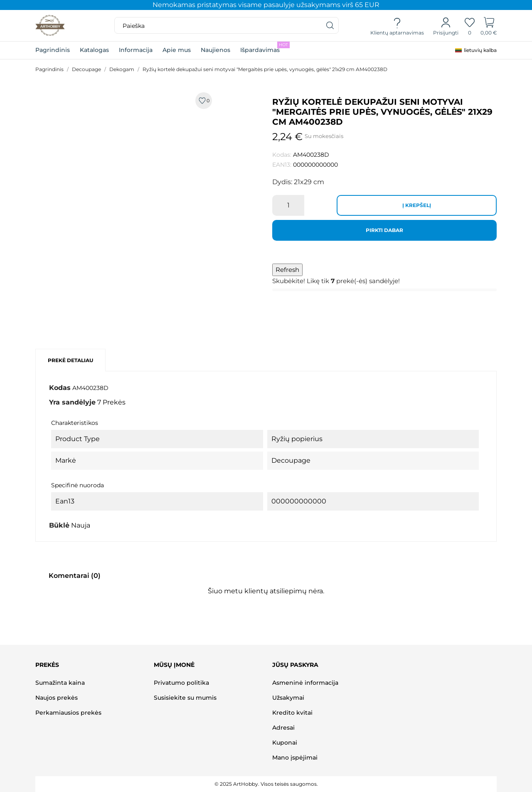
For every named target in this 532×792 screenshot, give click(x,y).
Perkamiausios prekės (68, 713)
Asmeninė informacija (305, 683)
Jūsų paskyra (295, 665)
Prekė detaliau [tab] (70, 360)
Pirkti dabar (384, 230)
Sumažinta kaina (60, 683)
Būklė (59, 525)
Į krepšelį (417, 205)
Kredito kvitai (292, 713)
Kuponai (285, 743)
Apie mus (177, 50)
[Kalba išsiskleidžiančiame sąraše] (476, 50)
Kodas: (282, 155)
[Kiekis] (288, 205)
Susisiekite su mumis (185, 698)
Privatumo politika (181, 683)
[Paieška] (330, 25)
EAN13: (282, 165)
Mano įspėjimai (295, 757)
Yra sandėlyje (72, 402)
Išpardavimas (265, 48)
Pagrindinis (53, 50)
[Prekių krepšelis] (489, 26)
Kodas (60, 388)
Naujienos (216, 50)
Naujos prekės (57, 698)
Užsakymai (288, 698)
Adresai (283, 728)
